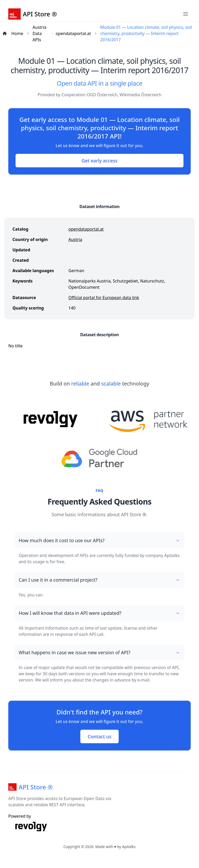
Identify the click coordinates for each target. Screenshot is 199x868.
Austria (75, 239)
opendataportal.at (73, 33)
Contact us (99, 736)
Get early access (99, 161)
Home (17, 33)
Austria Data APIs (40, 33)
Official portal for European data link (104, 298)
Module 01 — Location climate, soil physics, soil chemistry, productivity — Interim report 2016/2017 (146, 33)
